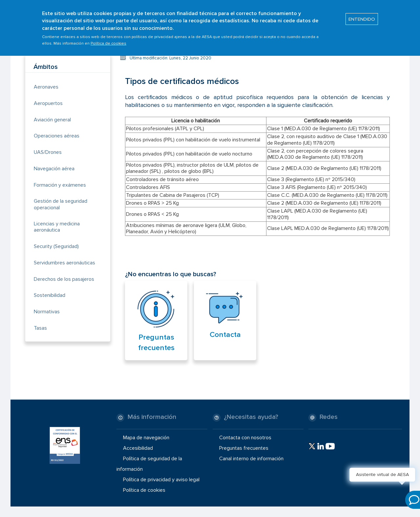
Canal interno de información (251, 459)
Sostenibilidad (50, 295)
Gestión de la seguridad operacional (61, 204)
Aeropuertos (48, 103)
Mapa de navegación (146, 437)
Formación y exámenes (60, 185)
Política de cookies (108, 41)
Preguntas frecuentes (244, 448)
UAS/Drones (48, 152)
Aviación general (52, 120)
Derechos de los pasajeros (64, 279)
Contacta (225, 335)
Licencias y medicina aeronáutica (57, 227)
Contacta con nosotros (245, 437)
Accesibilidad (138, 448)
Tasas (40, 328)
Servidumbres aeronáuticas (64, 263)
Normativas (47, 312)
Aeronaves (46, 87)
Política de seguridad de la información (149, 464)
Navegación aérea (54, 169)
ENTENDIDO (362, 16)
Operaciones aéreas (57, 136)
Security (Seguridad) (56, 246)
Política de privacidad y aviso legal (161, 480)
